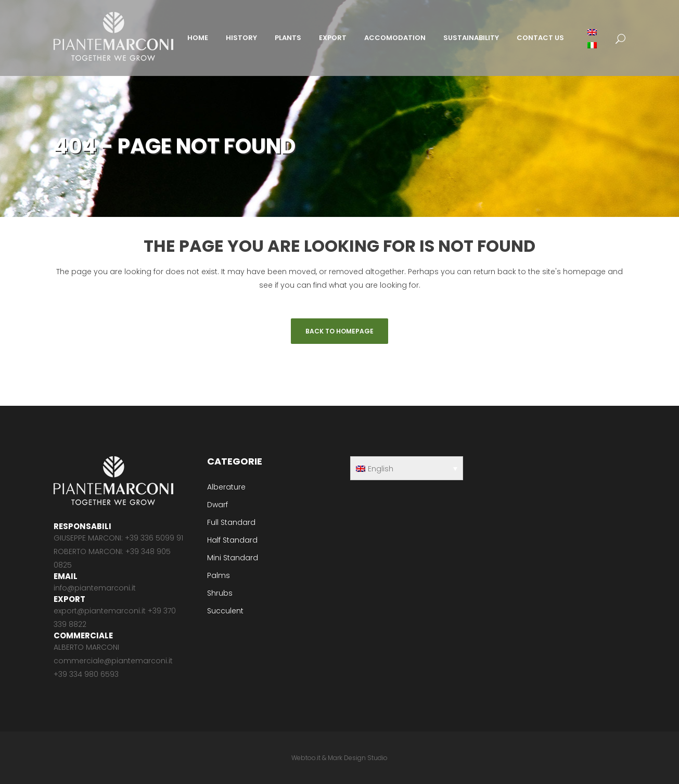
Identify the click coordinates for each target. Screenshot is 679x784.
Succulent (225, 611)
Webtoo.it (306, 758)
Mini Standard (233, 558)
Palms (219, 575)
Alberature (226, 487)
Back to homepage (339, 331)
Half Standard (232, 540)
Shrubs (220, 593)
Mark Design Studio (358, 758)
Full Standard (231, 522)
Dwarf (217, 505)
